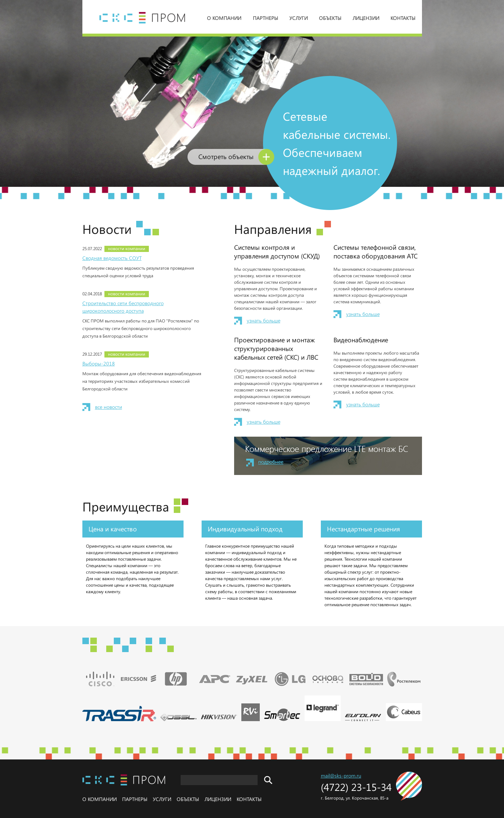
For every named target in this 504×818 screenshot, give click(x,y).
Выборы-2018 (99, 363)
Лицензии (366, 18)
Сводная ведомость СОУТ (112, 258)
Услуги (299, 18)
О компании (224, 18)
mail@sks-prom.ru (341, 776)
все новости (109, 407)
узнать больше (264, 320)
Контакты (403, 18)
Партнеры (266, 18)
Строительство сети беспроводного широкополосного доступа (123, 307)
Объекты (330, 18)
